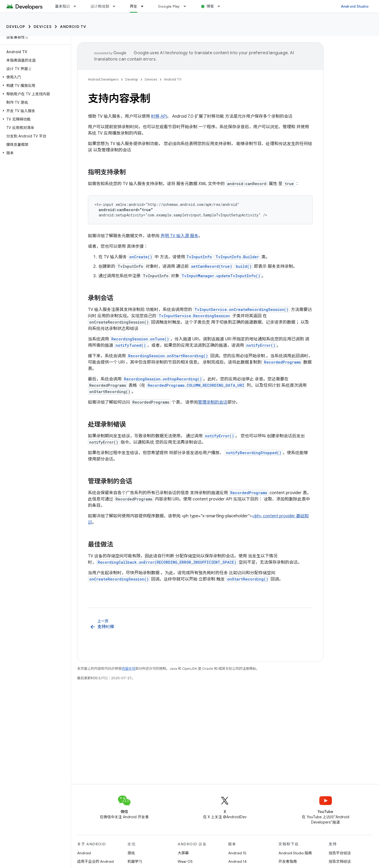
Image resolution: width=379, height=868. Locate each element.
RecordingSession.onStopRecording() (163, 379)
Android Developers (103, 79)
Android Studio (355, 6)
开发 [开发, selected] (134, 6)
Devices (43, 27)
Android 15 (237, 853)
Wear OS (185, 861)
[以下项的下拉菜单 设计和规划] (116, 6)
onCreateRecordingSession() (119, 579)
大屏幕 (183, 853)
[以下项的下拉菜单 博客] (221, 6)
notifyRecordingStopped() (254, 453)
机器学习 (135, 861)
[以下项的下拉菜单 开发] (144, 6)
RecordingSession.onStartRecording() (168, 356)
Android (84, 853)
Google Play (169, 6)
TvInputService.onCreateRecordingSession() (241, 309)
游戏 (131, 853)
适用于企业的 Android (95, 861)
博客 (210, 6)
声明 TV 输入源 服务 (179, 236)
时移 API (159, 116)
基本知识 (63, 6)
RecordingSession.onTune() (140, 339)
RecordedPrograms (282, 362)
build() (244, 266)
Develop (16, 27)
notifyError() (261, 345)
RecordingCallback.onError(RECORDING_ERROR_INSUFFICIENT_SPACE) (167, 562)
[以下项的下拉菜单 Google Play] (187, 6)
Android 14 (237, 861)
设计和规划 (100, 6)
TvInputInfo (199, 257)
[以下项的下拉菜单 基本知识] (77, 6)
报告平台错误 (340, 853)
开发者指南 (288, 861)
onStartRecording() (248, 579)
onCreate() (141, 257)
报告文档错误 (340, 861)
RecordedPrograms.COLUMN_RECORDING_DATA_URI (196, 385)
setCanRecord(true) (212, 266)
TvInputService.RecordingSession (194, 316)
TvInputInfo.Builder (237, 257)
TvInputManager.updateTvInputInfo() (221, 276)
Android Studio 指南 (295, 853)
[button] (34, 77)
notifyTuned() (131, 345)
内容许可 (128, 669)
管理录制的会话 (213, 402)
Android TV (73, 27)
